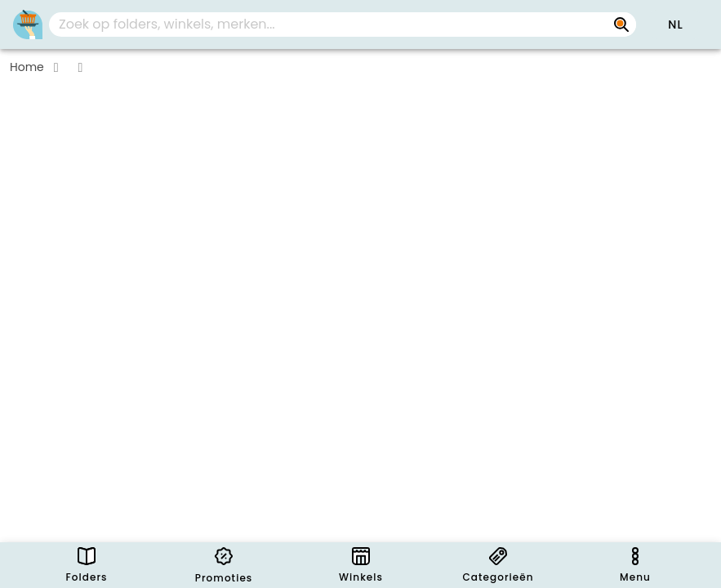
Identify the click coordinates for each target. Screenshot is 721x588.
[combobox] (343, 24)
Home (27, 67)
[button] (675, 24)
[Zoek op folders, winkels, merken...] (621, 24)
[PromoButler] (28, 24)
